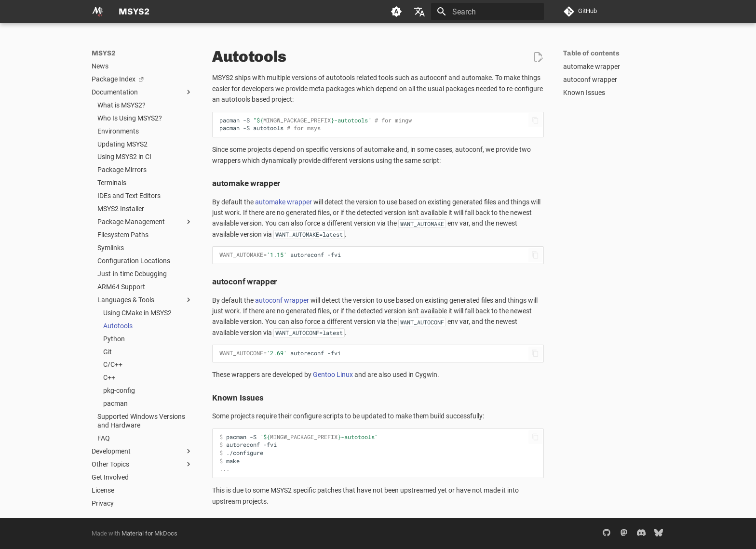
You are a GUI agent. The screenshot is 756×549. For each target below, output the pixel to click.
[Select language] (419, 12)
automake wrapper (283, 202)
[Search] (487, 12)
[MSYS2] (97, 12)
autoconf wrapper (282, 300)
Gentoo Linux (333, 375)
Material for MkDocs (149, 533)
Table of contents (591, 53)
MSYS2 (104, 53)
